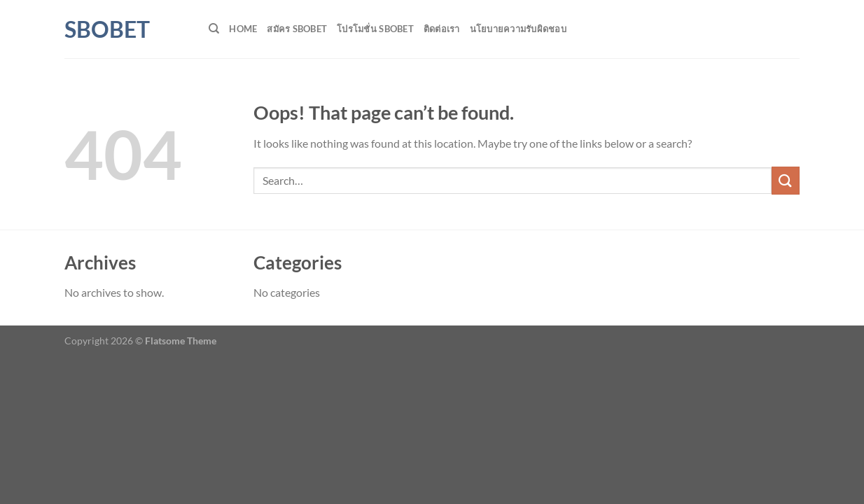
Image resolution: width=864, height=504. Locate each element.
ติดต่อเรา (442, 29)
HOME (243, 29)
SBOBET (107, 29)
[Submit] (786, 180)
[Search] (214, 29)
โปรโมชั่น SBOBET (375, 29)
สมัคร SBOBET (297, 29)
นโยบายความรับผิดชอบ (518, 29)
